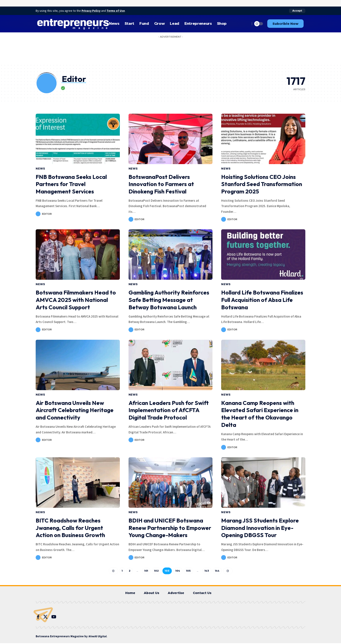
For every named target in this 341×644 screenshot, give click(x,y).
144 (217, 571)
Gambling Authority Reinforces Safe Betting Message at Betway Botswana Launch (169, 300)
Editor (47, 214)
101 (146, 571)
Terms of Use (117, 11)
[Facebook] (38, 617)
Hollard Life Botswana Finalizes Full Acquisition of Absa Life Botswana (262, 300)
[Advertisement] (170, 50)
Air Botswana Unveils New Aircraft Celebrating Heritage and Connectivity (75, 410)
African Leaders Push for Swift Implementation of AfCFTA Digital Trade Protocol (169, 410)
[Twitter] (45, 617)
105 (188, 571)
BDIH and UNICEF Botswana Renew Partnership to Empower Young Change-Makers (170, 528)
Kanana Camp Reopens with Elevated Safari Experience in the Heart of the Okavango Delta (260, 414)
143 (207, 571)
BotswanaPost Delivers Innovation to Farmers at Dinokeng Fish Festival (161, 184)
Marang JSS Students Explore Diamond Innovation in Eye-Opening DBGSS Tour (260, 528)
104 (178, 571)
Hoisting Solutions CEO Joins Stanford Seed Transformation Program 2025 (262, 184)
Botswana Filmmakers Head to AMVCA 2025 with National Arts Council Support (76, 300)
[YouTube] (54, 617)
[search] (246, 23)
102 (156, 571)
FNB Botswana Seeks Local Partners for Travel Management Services (71, 184)
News (40, 168)
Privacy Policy (92, 11)
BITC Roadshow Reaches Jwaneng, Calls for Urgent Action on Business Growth (70, 528)
